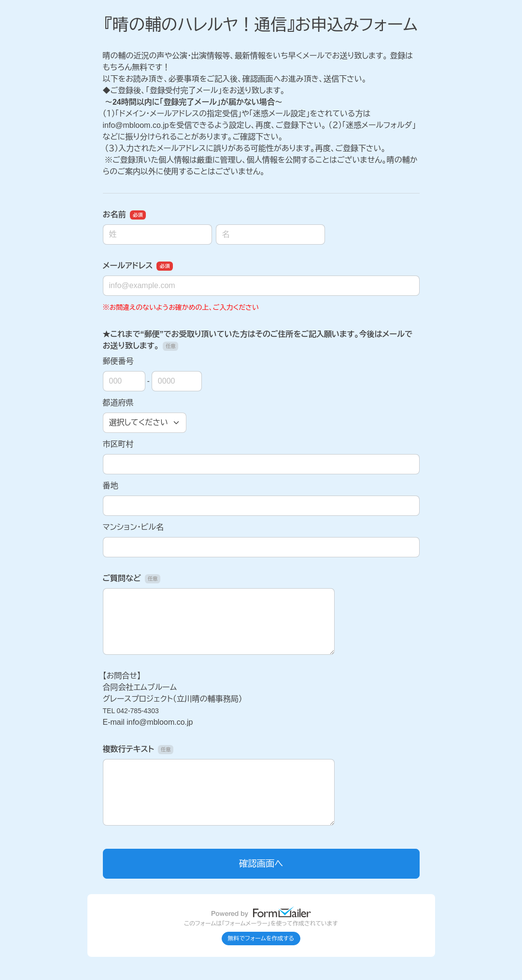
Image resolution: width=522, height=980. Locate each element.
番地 (111, 486)
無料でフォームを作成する (261, 939)
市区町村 (118, 444)
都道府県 (118, 403)
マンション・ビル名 (133, 527)
